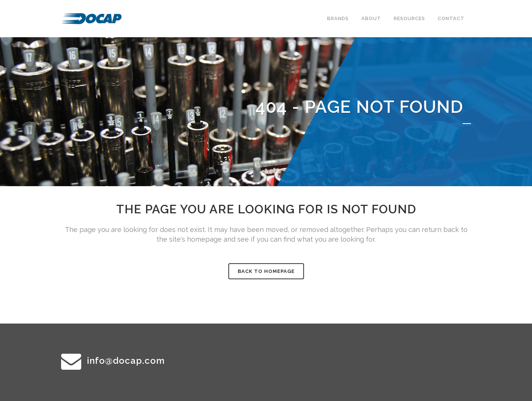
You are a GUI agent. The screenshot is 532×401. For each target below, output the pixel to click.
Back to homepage (266, 271)
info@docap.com (126, 361)
